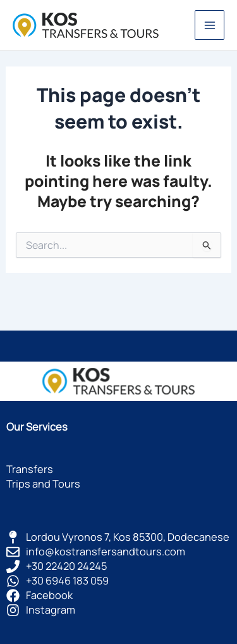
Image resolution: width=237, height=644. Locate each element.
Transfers (30, 469)
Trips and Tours (43, 484)
